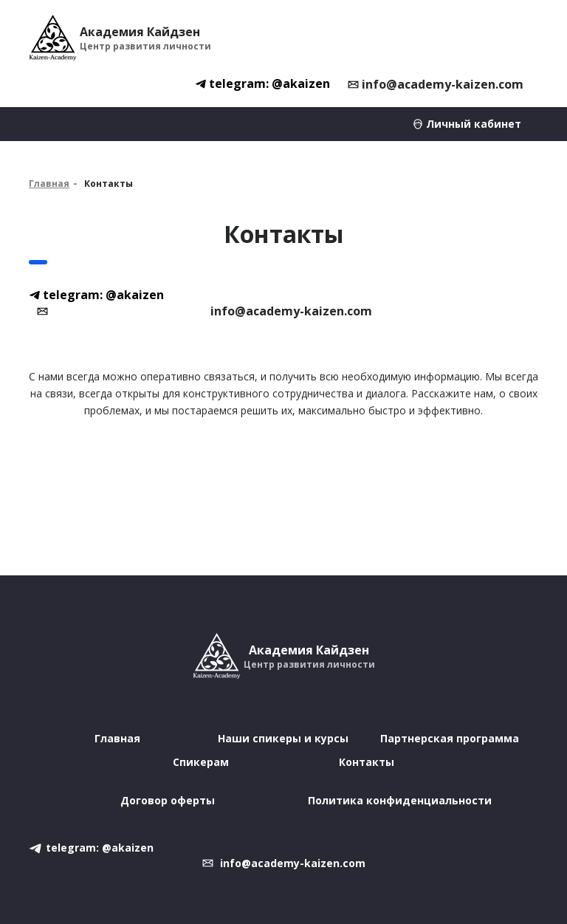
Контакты (367, 762)
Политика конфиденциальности (400, 800)
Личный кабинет (474, 124)
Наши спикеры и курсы (283, 738)
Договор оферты (168, 800)
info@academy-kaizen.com (443, 84)
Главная (49, 184)
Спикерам (201, 762)
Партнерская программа (450, 738)
